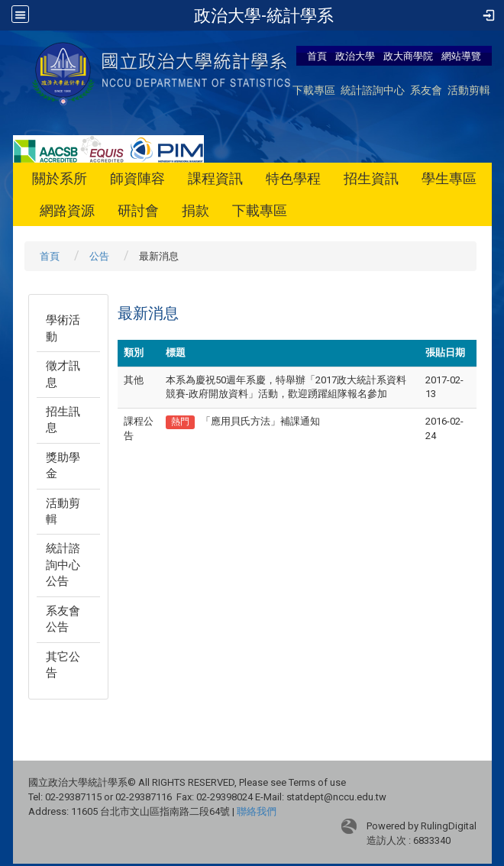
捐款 (195, 210)
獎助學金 (63, 465)
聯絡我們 (257, 811)
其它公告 (63, 665)
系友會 (426, 90)
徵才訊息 (63, 374)
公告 (99, 256)
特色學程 (293, 178)
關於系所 (60, 178)
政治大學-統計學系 (264, 15)
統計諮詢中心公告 (63, 565)
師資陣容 (137, 178)
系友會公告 (63, 619)
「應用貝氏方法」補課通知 (260, 421)
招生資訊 (371, 178)
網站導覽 (461, 56)
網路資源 (67, 210)
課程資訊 (215, 178)
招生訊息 (63, 420)
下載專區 (314, 90)
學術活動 (63, 328)
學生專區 (449, 178)
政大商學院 (409, 56)
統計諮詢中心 (373, 90)
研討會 (138, 210)
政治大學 (355, 56)
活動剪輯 (469, 90)
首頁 (317, 56)
